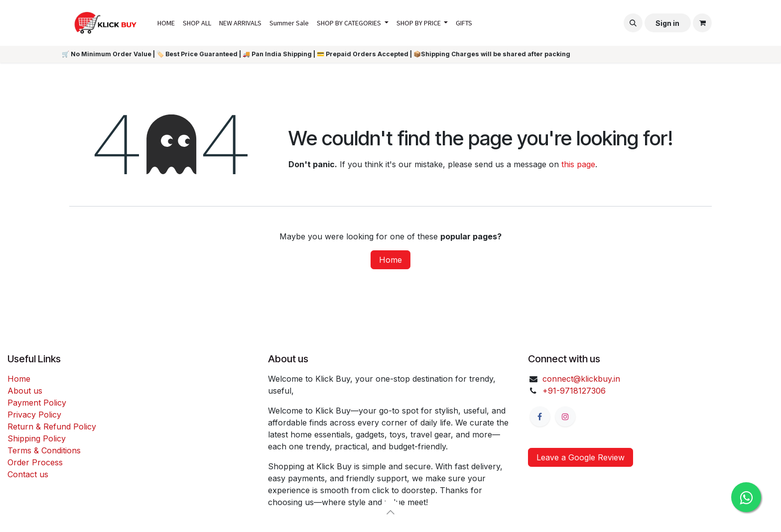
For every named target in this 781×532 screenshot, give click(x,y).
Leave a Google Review (581, 457)
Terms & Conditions (44, 450)
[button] (633, 23)
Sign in (667, 23)
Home (390, 260)
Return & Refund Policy (52, 426)
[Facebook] (540, 417)
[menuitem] (166, 23)
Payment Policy (37, 403)
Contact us (28, 474)
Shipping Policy (37, 438)
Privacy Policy (34, 415)
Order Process (35, 462)
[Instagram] (565, 417)
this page (578, 164)
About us (25, 391)
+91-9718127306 (574, 391)
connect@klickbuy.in (581, 379)
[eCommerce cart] (702, 23)
